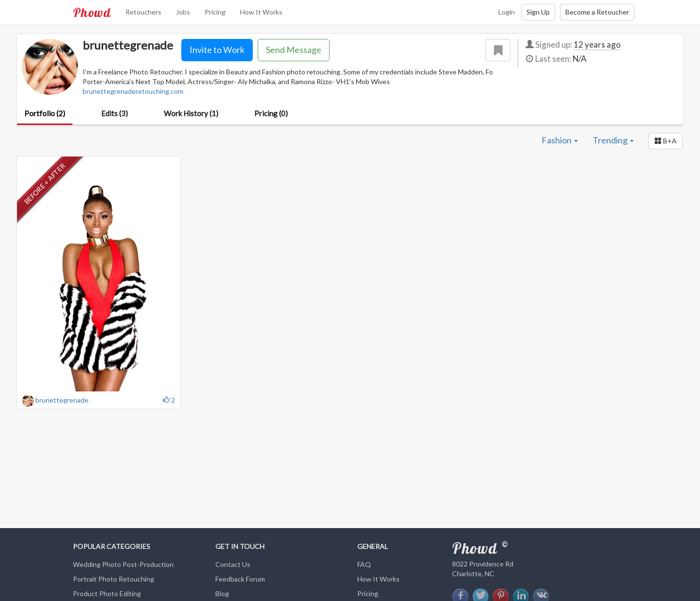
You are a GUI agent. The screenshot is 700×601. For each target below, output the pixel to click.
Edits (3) (114, 113)
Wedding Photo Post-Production (123, 564)
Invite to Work (217, 50)
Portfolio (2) (45, 113)
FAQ (364, 564)
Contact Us (233, 564)
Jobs (183, 12)
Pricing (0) (271, 113)
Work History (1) (191, 113)
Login (507, 12)
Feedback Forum (240, 579)
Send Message (294, 50)
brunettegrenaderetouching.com (133, 91)
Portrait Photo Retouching (114, 579)
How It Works (261, 12)
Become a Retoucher (597, 12)
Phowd (92, 12)
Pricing (215, 12)
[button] (666, 141)
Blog (222, 593)
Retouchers (143, 12)
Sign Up (538, 12)
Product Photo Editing (107, 593)
